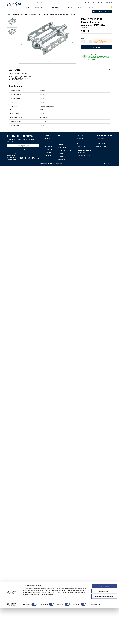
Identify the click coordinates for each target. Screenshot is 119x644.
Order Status (62, 150)
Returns (80, 144)
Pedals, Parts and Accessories (29, 14)
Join (23, 152)
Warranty (61, 156)
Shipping (80, 141)
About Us (47, 141)
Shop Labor (48, 147)
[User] (107, 8)
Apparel (80, 7)
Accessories (68, 7)
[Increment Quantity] (91, 42)
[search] (51, 3)
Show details (93, 640)
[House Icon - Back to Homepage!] (9, 14)
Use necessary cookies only (104, 633)
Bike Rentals (62, 162)
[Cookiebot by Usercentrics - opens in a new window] (12, 641)
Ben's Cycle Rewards (64, 144)
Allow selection (104, 627)
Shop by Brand (49, 152)
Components (16, 14)
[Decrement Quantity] (83, 42)
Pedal (40, 14)
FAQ (59, 141)
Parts (28, 7)
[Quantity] (87, 42)
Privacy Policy (81, 150)
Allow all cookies (104, 622)
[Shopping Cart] (111, 8)
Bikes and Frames (54, 7)
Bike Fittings (48, 150)
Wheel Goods (39, 7)
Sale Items (48, 155)
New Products (49, 158)
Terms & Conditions (83, 147)
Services (90, 7)
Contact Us (48, 144)
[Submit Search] (38, 3)
